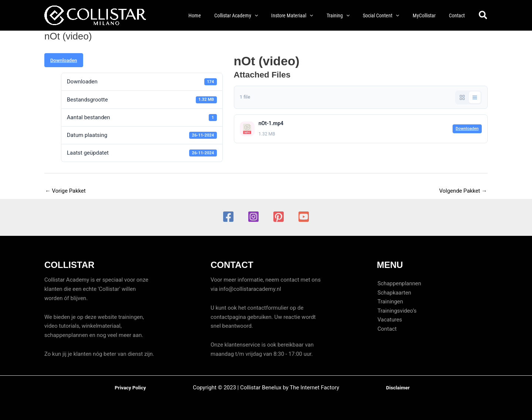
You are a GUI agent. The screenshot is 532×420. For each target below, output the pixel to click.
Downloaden (64, 60)
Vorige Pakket (66, 191)
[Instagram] (253, 217)
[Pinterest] (279, 217)
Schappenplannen (399, 283)
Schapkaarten (394, 293)
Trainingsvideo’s (397, 311)
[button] (252, 16)
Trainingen (390, 302)
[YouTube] (304, 217)
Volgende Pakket (463, 191)
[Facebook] (228, 217)
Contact (386, 329)
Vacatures (389, 320)
